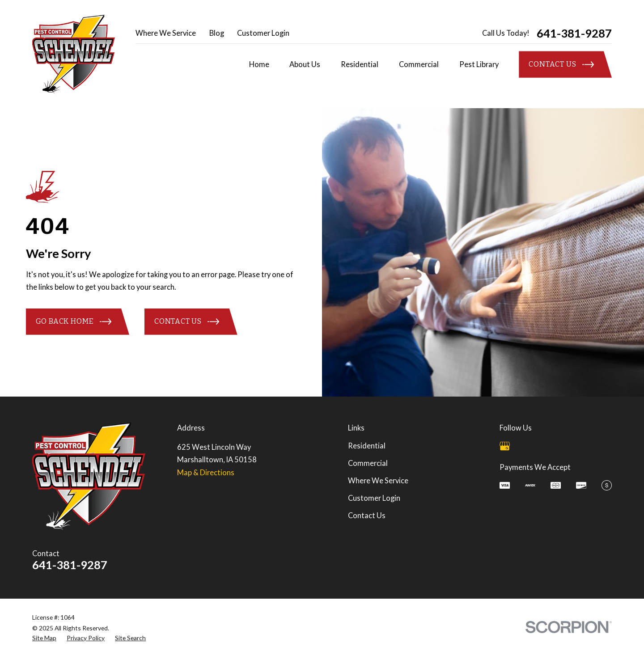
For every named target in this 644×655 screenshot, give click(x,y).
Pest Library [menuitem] (479, 64)
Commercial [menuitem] (419, 64)
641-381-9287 (574, 34)
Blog (217, 33)
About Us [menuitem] (305, 64)
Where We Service (166, 33)
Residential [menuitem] (360, 64)
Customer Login (263, 33)
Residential (367, 446)
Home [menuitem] (259, 64)
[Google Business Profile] (505, 446)
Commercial (368, 463)
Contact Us (367, 516)
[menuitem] (44, 638)
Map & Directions (206, 473)
